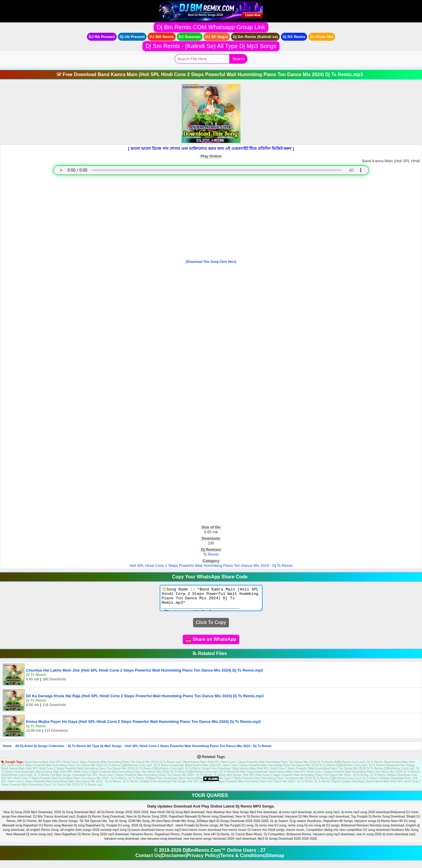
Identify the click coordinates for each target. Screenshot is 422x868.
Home (7, 750)
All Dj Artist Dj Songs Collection (39, 750)
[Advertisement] (211, 219)
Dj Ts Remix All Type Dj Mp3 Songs (95, 750)
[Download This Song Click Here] (211, 262)
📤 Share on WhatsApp (211, 644)
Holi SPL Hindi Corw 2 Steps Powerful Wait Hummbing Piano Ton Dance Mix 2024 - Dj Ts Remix (211, 566)
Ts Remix (211, 554)
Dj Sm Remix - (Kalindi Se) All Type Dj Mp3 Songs (211, 46)
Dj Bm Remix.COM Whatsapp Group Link (211, 27)
